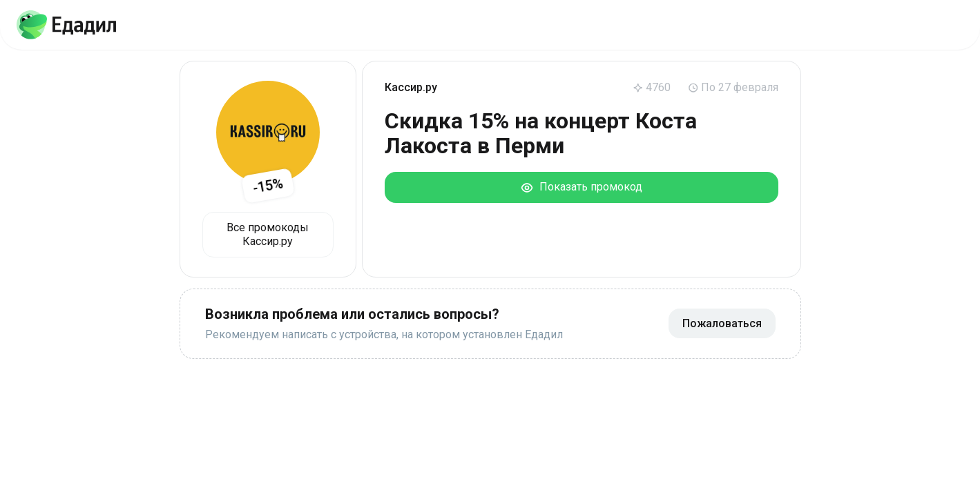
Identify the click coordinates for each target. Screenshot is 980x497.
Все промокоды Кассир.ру (268, 234)
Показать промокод (581, 187)
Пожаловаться (722, 323)
